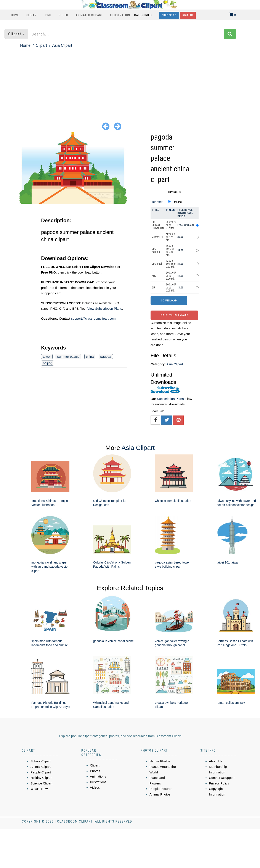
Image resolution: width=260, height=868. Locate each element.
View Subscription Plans (105, 308)
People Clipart (41, 772)
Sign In (188, 15)
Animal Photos (160, 794)
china (90, 357)
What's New (39, 789)
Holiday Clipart (41, 778)
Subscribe (169, 15)
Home (15, 15)
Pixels (170, 210)
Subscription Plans (170, 399)
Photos (95, 771)
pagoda (106, 357)
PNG (48, 15)
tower (47, 357)
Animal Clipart (41, 767)
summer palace (68, 357)
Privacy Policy (219, 783)
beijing (47, 363)
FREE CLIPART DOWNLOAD (158, 225)
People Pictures (161, 789)
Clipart (32, 15)
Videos (95, 787)
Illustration (120, 15)
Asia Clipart (62, 45)
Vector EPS (158, 237)
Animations (98, 776)
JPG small (157, 264)
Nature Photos (160, 761)
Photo (63, 15)
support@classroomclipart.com (93, 318)
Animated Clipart (89, 15)
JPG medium (156, 250)
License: (157, 202)
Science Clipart (41, 783)
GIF (154, 288)
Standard (178, 202)
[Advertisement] (130, 81)
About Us (216, 761)
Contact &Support (222, 778)
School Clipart (41, 761)
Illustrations (98, 782)
